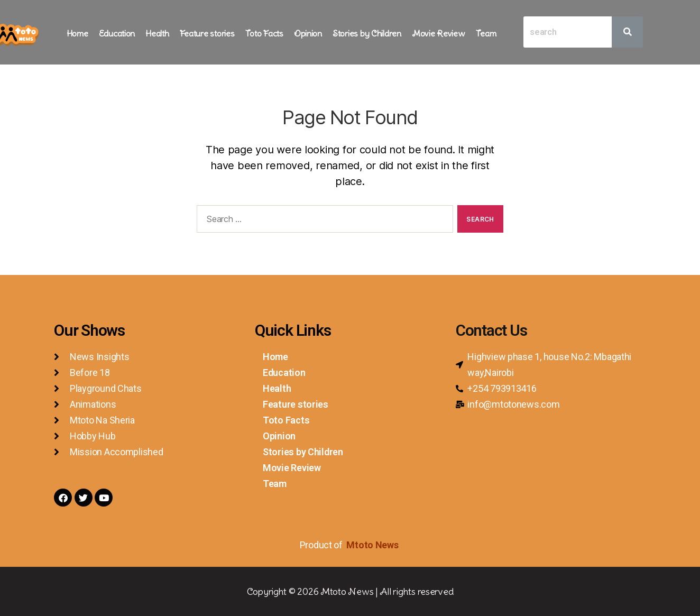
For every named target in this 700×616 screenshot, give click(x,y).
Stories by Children (367, 33)
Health (157, 33)
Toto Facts (264, 33)
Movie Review (439, 33)
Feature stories (207, 33)
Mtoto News (373, 545)
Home (77, 33)
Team (486, 33)
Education (117, 33)
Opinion (308, 33)
